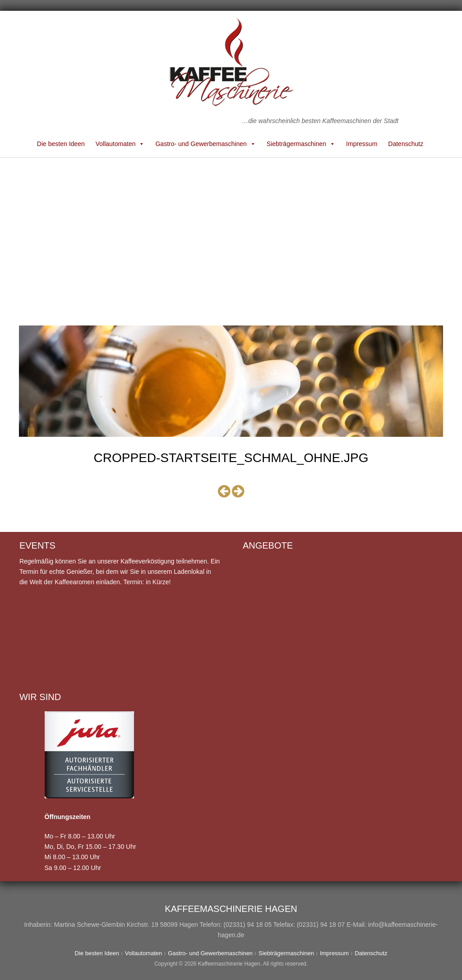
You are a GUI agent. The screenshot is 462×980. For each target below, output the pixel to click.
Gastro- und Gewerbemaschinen (205, 144)
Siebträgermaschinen (301, 144)
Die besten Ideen (61, 144)
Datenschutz (406, 144)
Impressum (362, 144)
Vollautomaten (120, 144)
